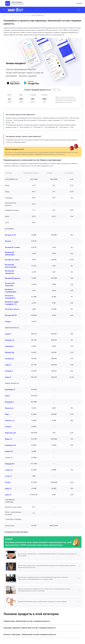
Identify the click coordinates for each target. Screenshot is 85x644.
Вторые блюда (26, 15)
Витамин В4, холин (12, 260)
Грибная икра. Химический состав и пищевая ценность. (27, 621)
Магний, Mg (9, 352)
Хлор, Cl (8, 377)
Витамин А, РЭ (10, 235)
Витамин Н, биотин (12, 309)
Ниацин (8, 322)
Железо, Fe (9, 408)
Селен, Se (9, 470)
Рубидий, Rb (10, 464)
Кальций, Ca (10, 340)
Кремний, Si (9, 346)
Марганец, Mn (11, 433)
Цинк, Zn (8, 495)
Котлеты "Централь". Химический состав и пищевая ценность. (30, 634)
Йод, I (7, 414)
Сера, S (8, 365)
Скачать (79, 3)
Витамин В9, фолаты (13, 278)
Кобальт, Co (10, 420)
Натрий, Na (9, 359)
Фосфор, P (9, 371)
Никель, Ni (9, 451)
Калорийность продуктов (14, 15)
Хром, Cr (8, 488)
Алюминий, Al (10, 390)
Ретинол (8, 241)
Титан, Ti (8, 476)
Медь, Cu (9, 439)
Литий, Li (8, 427)
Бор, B (7, 396)
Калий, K (8, 334)
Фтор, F (8, 482)
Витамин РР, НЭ (11, 315)
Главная (4, 15)
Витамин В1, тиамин (13, 247)
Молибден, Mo (11, 445)
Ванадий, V (9, 402)
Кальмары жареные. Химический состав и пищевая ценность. (30, 628)
